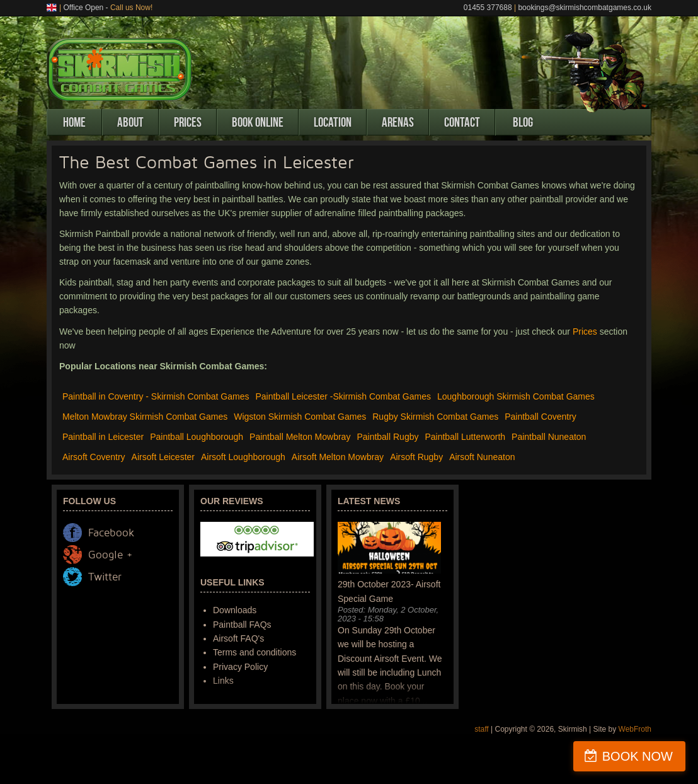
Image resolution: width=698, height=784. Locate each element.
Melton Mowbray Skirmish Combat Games (145, 417)
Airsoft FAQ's (238, 638)
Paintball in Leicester (103, 437)
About (130, 122)
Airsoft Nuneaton (482, 457)
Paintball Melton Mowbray (300, 437)
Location (333, 122)
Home (74, 122)
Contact (462, 122)
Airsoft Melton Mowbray (338, 457)
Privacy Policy (240, 667)
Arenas (398, 122)
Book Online (258, 122)
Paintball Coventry (541, 417)
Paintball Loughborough (197, 437)
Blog (523, 122)
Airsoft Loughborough (243, 457)
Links (223, 681)
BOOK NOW (638, 756)
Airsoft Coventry (94, 457)
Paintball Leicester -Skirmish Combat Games (343, 396)
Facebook (111, 533)
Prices (188, 122)
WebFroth (635, 729)
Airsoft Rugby (416, 457)
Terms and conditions (255, 652)
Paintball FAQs (242, 625)
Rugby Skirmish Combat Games (435, 417)
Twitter (105, 577)
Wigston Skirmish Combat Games (300, 417)
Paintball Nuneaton (549, 437)
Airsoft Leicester (163, 457)
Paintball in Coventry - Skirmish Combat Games (156, 396)
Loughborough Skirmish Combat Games (516, 396)
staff (481, 729)
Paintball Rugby (387, 437)
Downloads (235, 610)
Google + (110, 555)
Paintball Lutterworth (465, 437)
